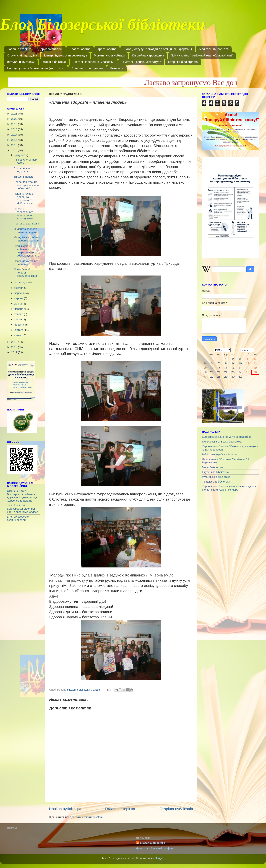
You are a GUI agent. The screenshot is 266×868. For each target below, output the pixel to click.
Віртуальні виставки (21, 62)
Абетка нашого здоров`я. (23, 170)
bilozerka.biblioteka (152, 843)
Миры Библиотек (212, 467)
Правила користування (87, 68)
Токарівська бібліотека (216, 482)
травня (19, 314)
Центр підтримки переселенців (66, 55)
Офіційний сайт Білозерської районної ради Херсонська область (23, 509)
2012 (15, 347)
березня (20, 325)
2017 (15, 135)
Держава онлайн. (50, 49)
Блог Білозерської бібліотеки (102, 27)
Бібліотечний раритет (214, 49)
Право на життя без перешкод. (26, 263)
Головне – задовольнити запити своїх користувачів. (24, 213)
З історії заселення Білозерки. (93, 62)
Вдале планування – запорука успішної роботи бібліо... (27, 185)
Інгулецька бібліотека (215, 472)
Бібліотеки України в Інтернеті (221, 454)
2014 (15, 150)
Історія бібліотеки (54, 62)
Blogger (159, 858)
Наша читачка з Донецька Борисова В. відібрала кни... (25, 199)
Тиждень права (23, 177)
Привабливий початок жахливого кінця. (26, 273)
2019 (15, 124)
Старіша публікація (176, 809)
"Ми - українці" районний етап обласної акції (202, 55)
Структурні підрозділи (22, 55)
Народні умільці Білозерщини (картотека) (36, 68)
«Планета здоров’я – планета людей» (27, 231)
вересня (20, 293)
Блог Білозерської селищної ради (18, 518)
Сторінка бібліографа (183, 62)
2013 (15, 342)
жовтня (19, 288)
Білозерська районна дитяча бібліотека (227, 437)
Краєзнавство (107, 49)
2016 (15, 140)
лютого (19, 330)
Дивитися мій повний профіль (155, 848)
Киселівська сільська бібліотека (222, 442)
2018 (15, 129)
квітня (18, 319)
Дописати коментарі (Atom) (86, 817)
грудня (19, 155)
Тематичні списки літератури (141, 62)
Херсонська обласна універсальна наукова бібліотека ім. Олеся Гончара (229, 488)
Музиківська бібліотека (216, 477)
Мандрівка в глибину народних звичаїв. (27, 239)
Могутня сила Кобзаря (109, 55)
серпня (19, 298)
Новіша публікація (65, 809)
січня (18, 335)
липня (18, 304)
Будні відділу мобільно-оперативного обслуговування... (26, 251)
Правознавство (80, 49)
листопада (21, 282)
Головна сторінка (20, 49)
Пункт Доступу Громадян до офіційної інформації (158, 49)
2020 (15, 119)
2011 (15, 352)
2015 (15, 145)
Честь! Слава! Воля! (26, 224)
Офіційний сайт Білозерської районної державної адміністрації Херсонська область (22, 496)
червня (19, 309)
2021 (15, 114)
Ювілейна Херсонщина (148, 55)
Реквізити (117, 68)
